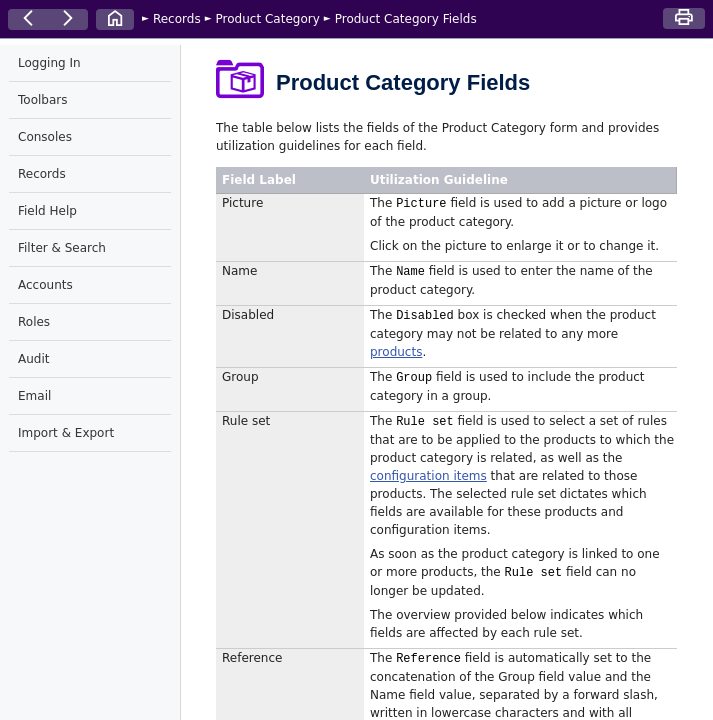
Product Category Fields (406, 19)
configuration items (428, 476)
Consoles (45, 137)
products (396, 352)
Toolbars (42, 100)
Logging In (49, 63)
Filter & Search (62, 248)
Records (177, 19)
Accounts (45, 285)
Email (34, 396)
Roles (34, 322)
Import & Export (66, 433)
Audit (33, 359)
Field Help (47, 211)
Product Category (268, 19)
